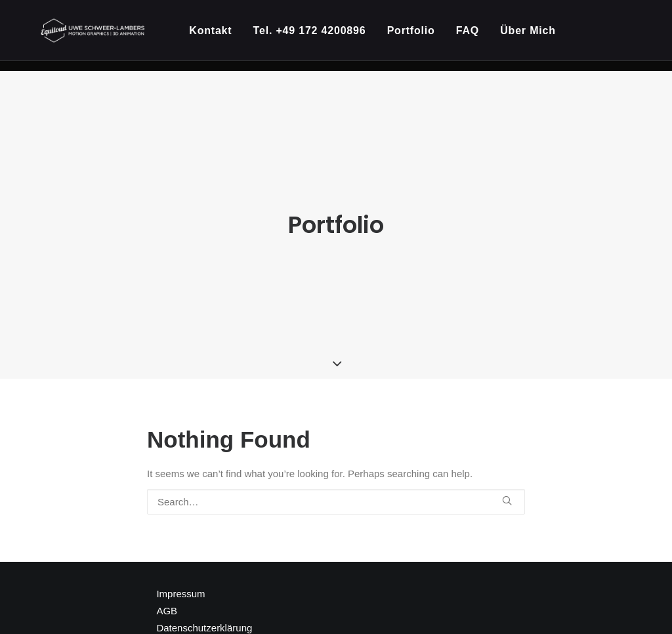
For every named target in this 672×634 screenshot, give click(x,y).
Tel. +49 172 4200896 (315, 36)
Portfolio (417, 36)
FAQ (473, 36)
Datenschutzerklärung (204, 613)
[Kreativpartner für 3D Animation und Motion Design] (96, 36)
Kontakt (216, 36)
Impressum (180, 579)
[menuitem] (221, 36)
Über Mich (534, 36)
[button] (507, 486)
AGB (167, 596)
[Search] (336, 487)
